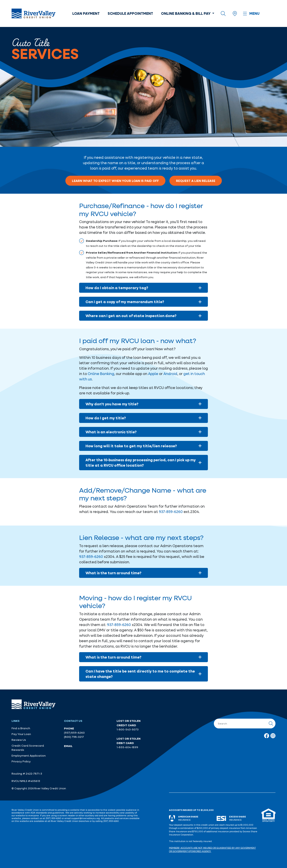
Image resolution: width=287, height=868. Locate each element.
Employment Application (29, 756)
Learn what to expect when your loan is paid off (115, 181)
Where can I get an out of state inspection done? (144, 316)
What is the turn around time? (144, 573)
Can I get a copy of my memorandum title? (144, 302)
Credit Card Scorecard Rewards (28, 748)
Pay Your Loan (21, 734)
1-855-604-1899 (127, 747)
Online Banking (101, 374)
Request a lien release (196, 181)
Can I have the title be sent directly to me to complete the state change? (144, 674)
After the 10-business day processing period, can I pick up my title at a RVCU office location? (144, 463)
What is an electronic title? (144, 432)
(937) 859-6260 (74, 733)
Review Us (19, 740)
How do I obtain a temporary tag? (144, 288)
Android (170, 374)
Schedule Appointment (130, 13)
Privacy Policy (21, 761)
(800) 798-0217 (74, 737)
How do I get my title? (144, 418)
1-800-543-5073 (128, 729)
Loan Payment (86, 13)
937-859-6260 (171, 512)
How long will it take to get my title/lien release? (144, 446)
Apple (153, 374)
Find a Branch (21, 728)
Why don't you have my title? (144, 404)
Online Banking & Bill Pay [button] (186, 13)
